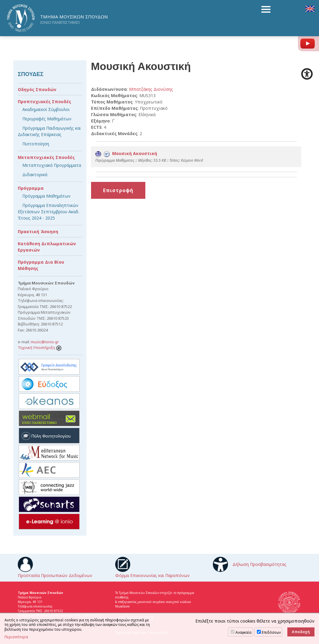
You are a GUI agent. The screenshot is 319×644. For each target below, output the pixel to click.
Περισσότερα (16, 637)
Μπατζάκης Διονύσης (151, 89)
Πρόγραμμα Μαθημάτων (46, 196)
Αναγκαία (243, 632)
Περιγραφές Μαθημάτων (47, 119)
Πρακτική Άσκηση (38, 232)
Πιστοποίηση (36, 144)
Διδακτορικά (35, 174)
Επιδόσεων (271, 632)
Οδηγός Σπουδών (37, 89)
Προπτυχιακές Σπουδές (44, 102)
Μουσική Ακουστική (126, 153)
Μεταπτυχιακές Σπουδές (46, 157)
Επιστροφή (118, 190)
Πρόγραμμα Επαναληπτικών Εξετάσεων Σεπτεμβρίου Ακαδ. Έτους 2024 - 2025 (49, 212)
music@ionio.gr (45, 342)
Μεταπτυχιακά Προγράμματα (52, 165)
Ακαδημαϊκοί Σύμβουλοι (46, 109)
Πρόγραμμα (31, 188)
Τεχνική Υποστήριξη (40, 347)
